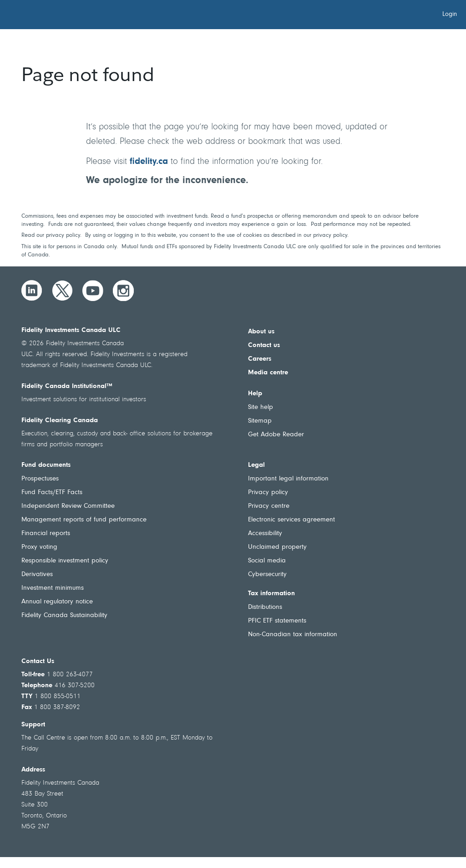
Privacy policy (268, 493)
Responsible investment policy (65, 561)
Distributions (265, 607)
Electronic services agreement (291, 520)
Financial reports (46, 534)
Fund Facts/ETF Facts (52, 493)
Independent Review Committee (68, 506)
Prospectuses (40, 479)
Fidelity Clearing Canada (60, 421)
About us (261, 332)
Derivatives (37, 574)
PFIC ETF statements (277, 621)
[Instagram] (123, 291)
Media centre (268, 373)
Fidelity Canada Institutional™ (67, 386)
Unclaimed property (277, 547)
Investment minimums (53, 588)
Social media (267, 561)
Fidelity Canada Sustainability (64, 615)
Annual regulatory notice (57, 602)
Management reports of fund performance (84, 520)
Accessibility (265, 534)
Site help (261, 407)
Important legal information (288, 479)
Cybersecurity (267, 574)
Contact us (264, 345)
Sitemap (260, 421)
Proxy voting (39, 547)
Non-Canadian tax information (293, 635)
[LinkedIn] (32, 291)
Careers (260, 359)
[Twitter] (62, 291)
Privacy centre (269, 506)
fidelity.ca (149, 162)
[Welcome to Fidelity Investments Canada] (58, 16)
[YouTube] (93, 291)
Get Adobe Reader (276, 435)
